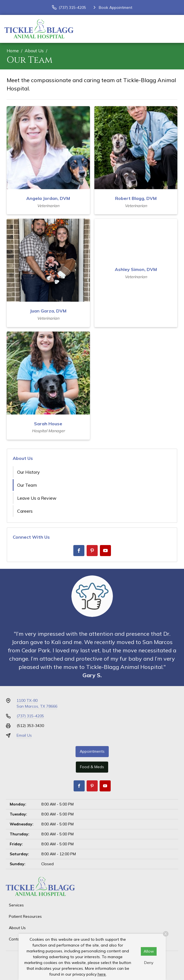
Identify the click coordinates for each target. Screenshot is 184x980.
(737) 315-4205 (30, 716)
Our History (28, 472)
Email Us (24, 735)
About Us (34, 51)
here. (102, 974)
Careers (25, 511)
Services (16, 905)
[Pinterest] (92, 551)
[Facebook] (79, 551)
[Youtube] (105, 551)
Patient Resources (25, 916)
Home (13, 51)
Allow (149, 951)
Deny (149, 963)
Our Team (27, 485)
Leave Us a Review (37, 498)
